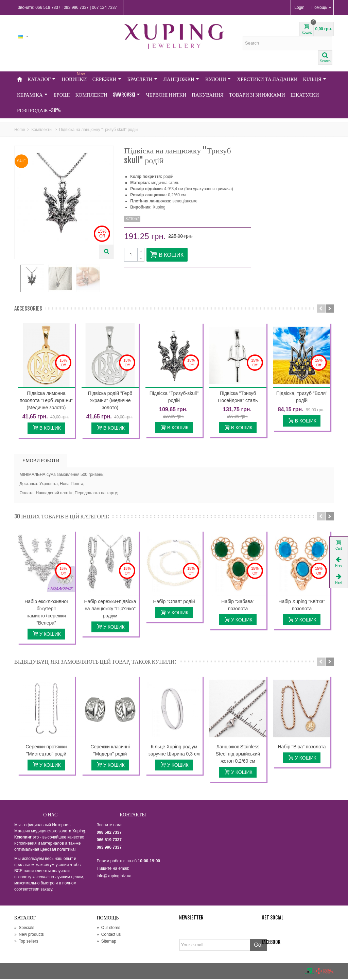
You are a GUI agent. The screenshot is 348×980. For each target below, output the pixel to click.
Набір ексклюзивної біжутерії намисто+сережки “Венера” (46, 613)
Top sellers (26, 942)
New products (29, 935)
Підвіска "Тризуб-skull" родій (174, 398)
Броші (62, 95)
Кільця (315, 79)
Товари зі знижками (257, 95)
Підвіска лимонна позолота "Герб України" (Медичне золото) (46, 401)
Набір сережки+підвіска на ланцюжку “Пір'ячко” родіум (110, 609)
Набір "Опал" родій (174, 602)
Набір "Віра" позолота (302, 747)
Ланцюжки (181, 79)
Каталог (41, 79)
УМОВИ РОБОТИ (41, 461)
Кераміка (32, 95)
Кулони (218, 79)
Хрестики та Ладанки (267, 79)
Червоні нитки (166, 95)
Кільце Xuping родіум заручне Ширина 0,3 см (174, 751)
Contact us (109, 935)
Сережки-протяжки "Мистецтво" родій (46, 751)
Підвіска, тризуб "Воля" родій (302, 398)
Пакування (208, 95)
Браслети (142, 79)
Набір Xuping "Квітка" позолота (302, 606)
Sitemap (107, 942)
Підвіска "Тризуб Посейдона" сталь (238, 398)
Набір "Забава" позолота (238, 606)
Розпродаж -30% (39, 110)
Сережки (107, 79)
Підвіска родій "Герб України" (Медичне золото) (110, 401)
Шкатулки (305, 95)
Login (299, 7)
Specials (24, 929)
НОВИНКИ (74, 77)
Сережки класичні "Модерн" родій (110, 751)
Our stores (109, 929)
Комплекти (91, 95)
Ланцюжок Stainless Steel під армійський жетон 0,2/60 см (238, 754)
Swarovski (126, 95)
